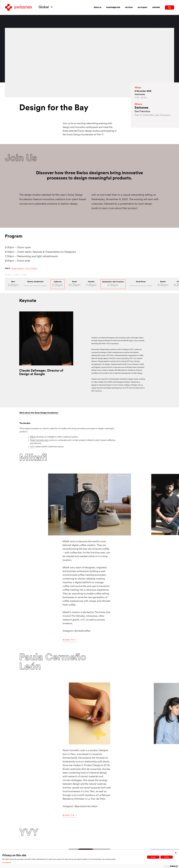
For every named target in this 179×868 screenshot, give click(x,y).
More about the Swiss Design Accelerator (39, 413)
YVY (32, 447)
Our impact (142, 7)
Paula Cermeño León (39, 440)
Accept (153, 857)
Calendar (156, 7)
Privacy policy (7, 863)
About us (98, 7)
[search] (170, 7)
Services (129, 7)
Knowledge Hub (113, 7)
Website (70, 640)
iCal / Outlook (32, 268)
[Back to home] (19, 8)
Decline (167, 857)
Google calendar (17, 268)
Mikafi (33, 437)
